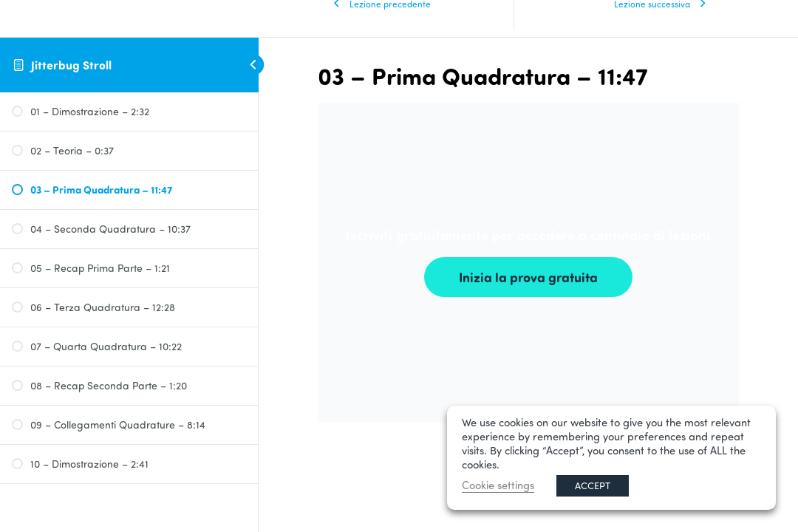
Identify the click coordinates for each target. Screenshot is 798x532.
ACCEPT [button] (593, 485)
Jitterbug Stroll (71, 65)
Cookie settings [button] (498, 485)
